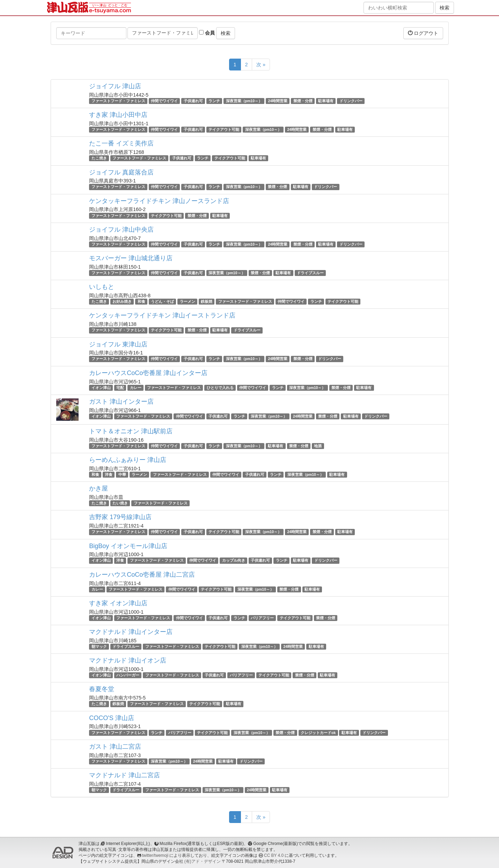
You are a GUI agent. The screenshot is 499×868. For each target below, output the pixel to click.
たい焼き (120, 503)
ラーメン (188, 301)
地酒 (318, 446)
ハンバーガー (128, 675)
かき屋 (98, 488)
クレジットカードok (318, 733)
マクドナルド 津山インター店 (131, 632)
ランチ (214, 101)
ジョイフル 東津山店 (118, 344)
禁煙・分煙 (303, 101)
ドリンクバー (351, 101)
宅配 (120, 388)
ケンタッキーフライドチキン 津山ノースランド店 (159, 201)
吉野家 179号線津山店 (120, 517)
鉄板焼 (207, 301)
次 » (261, 65)
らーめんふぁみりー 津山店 (128, 460)
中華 (122, 474)
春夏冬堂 (102, 689)
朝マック (99, 646)
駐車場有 (326, 101)
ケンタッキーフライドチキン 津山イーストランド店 (162, 315)
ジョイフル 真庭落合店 (121, 172)
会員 (207, 33)
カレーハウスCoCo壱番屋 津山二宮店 (142, 575)
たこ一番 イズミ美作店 (121, 143)
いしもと (102, 287)
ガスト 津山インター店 (121, 402)
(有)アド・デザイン (203, 861)
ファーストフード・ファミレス (118, 101)
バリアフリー (262, 618)
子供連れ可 (193, 101)
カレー (136, 388)
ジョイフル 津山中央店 (121, 230)
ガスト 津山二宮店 (115, 747)
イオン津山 (101, 388)
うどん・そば (162, 301)
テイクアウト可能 (224, 129)
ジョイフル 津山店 (115, 86)
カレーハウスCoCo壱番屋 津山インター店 (148, 373)
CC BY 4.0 (274, 855)
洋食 (109, 474)
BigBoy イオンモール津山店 (128, 546)
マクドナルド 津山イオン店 (128, 660)
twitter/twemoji (155, 855)
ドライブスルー (310, 273)
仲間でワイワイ (164, 101)
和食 (141, 301)
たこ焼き (99, 158)
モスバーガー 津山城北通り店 (131, 258)
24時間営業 (278, 101)
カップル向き (234, 561)
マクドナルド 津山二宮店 (124, 775)
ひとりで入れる (220, 388)
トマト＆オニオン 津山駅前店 (131, 431)
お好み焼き (122, 301)
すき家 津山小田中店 (118, 115)
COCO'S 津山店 (111, 718)
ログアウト (423, 33)
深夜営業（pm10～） (244, 101)
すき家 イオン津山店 (118, 603)
